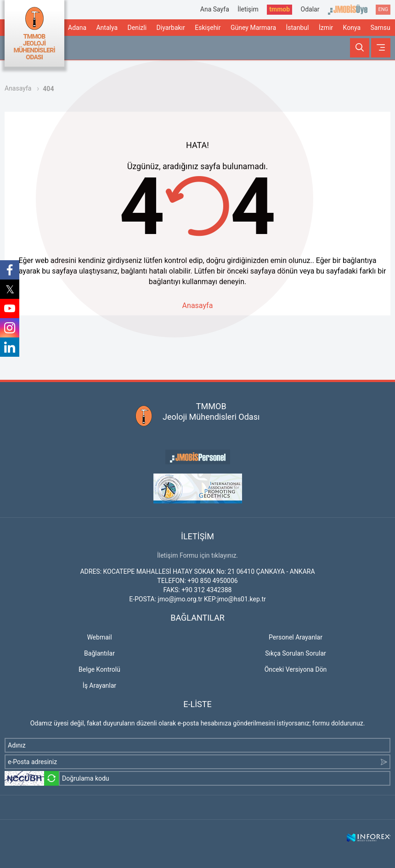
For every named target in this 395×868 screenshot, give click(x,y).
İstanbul (297, 28)
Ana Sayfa (215, 9)
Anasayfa (18, 88)
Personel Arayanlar (296, 637)
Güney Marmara (253, 28)
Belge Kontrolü (99, 669)
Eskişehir (208, 28)
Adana (77, 28)
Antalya (107, 28)
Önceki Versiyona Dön (296, 669)
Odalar (310, 9)
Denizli (137, 28)
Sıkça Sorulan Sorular (296, 653)
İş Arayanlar (99, 685)
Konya (352, 28)
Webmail (99, 637)
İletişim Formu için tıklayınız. (197, 555)
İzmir (326, 28)
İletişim (248, 9)
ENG (383, 9)
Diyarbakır (171, 28)
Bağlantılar (99, 653)
